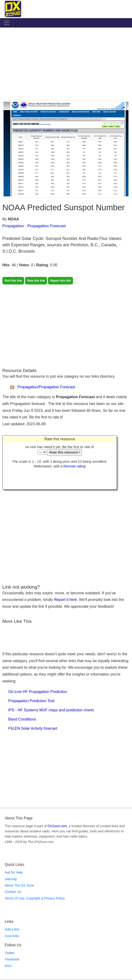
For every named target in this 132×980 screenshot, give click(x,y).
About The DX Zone (19, 885)
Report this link (60, 281)
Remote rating (74, 466)
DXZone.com (57, 826)
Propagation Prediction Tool (31, 701)
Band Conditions (22, 719)
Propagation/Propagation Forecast (46, 387)
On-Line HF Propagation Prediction (38, 692)
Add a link (12, 929)
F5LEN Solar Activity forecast (33, 728)
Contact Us (13, 892)
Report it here (66, 600)
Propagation (13, 226)
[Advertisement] (66, 65)
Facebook (12, 959)
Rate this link (36, 281)
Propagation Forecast (47, 226)
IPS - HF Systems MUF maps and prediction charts (51, 710)
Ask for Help (14, 872)
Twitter (10, 953)
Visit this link (13, 281)
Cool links (12, 936)
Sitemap (11, 879)
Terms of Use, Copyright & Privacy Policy (35, 898)
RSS (8, 966)
